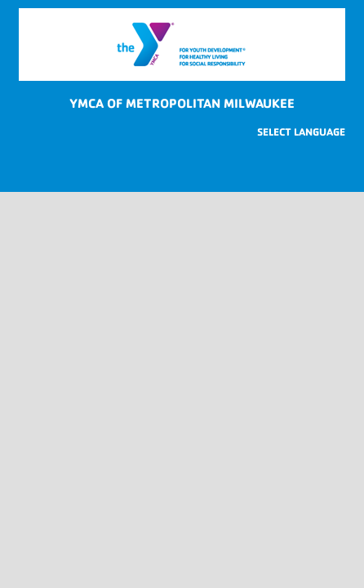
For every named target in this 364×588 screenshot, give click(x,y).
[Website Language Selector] (301, 132)
